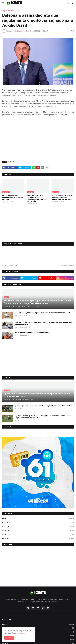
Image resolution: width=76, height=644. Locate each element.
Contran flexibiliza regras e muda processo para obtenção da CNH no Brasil (62, 197)
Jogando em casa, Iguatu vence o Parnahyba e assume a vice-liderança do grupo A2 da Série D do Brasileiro (43, 417)
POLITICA (38, 535)
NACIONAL (17, 11)
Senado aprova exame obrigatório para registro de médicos (13, 197)
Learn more (21, 633)
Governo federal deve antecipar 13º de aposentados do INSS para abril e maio (37, 198)
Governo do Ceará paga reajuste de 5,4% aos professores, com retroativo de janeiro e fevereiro (43, 324)
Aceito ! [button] (9, 638)
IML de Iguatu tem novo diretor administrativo (32, 333)
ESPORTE (38, 628)
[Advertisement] (38, 143)
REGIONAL (38, 538)
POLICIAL (38, 531)
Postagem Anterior (10, 266)
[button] (3, 3)
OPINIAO (38, 527)
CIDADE (38, 519)
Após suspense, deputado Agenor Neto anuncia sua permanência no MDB (42, 313)
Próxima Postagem (66, 266)
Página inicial (7, 11)
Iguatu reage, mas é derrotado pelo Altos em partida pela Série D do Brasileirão (44, 406)
